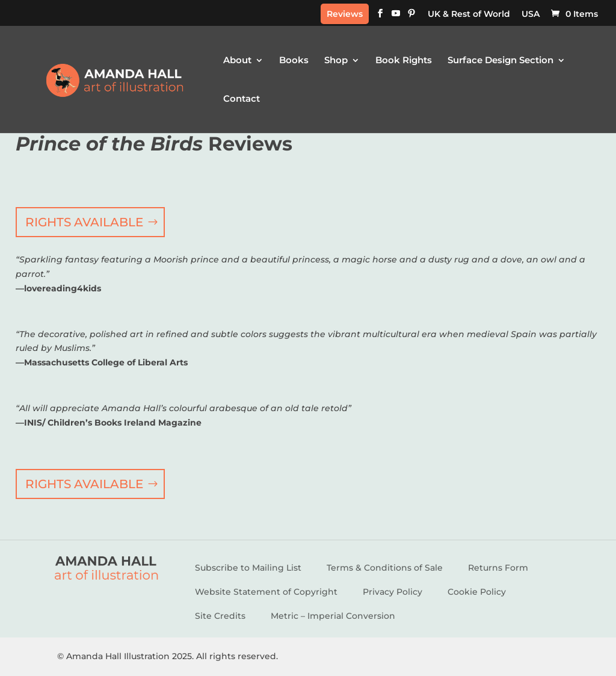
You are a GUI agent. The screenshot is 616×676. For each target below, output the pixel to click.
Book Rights (404, 61)
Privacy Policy (393, 592)
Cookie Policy (477, 592)
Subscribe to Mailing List (248, 568)
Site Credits (220, 616)
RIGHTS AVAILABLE (84, 222)
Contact (242, 99)
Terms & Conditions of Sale (385, 568)
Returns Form (498, 568)
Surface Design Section (500, 61)
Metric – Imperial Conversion (333, 616)
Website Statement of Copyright (266, 592)
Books (294, 61)
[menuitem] (469, 17)
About (237, 61)
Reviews (345, 14)
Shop (336, 61)
